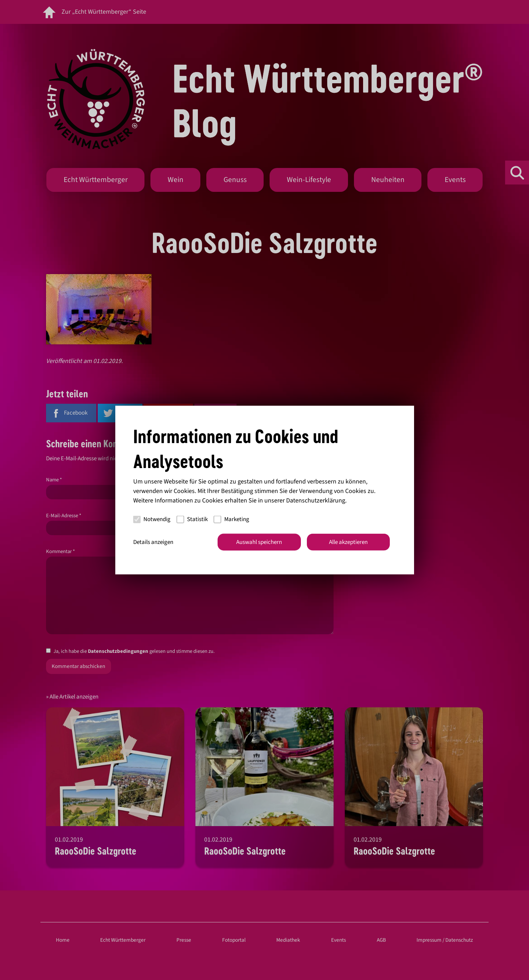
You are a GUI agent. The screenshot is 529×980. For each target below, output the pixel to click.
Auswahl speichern (259, 542)
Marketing (231, 519)
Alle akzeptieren (348, 542)
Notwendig (152, 519)
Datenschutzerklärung (316, 500)
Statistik (192, 519)
